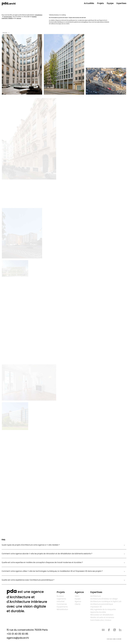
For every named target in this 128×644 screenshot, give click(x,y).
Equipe (78, 599)
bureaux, (34, 17)
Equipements (62, 607)
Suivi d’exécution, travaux (101, 620)
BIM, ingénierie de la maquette (103, 610)
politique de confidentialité (117, 639)
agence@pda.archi (18, 638)
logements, (5, 18)
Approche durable (98, 612)
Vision (77, 596)
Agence (79, 592)
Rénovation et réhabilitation (102, 615)
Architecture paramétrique (102, 604)
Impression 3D (96, 607)
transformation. (8, 17)
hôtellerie (10, 18)
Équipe (110, 3)
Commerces (62, 604)
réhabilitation (39, 15)
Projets (100, 3)
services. (19, 18)
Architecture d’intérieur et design (104, 599)
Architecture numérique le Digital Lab (106, 602)
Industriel (61, 602)
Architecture (96, 596)
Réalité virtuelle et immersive (102, 618)
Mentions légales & (110, 639)
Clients (78, 604)
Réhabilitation (62, 610)
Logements (61, 599)
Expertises (121, 3)
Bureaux (60, 596)
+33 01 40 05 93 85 (17, 634)
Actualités (89, 3)
